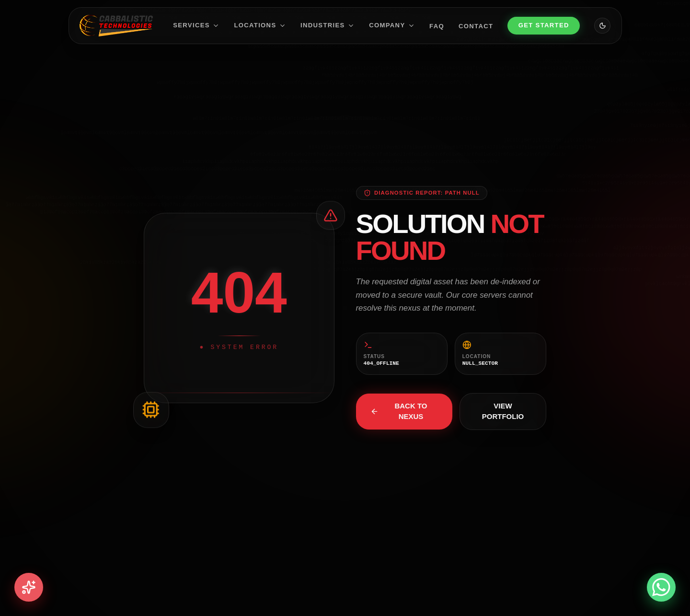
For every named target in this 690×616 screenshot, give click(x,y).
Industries (328, 25)
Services (196, 25)
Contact (476, 26)
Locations (260, 25)
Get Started (544, 25)
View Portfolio (503, 411)
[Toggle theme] (602, 26)
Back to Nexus (399, 411)
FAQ (437, 26)
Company (392, 25)
